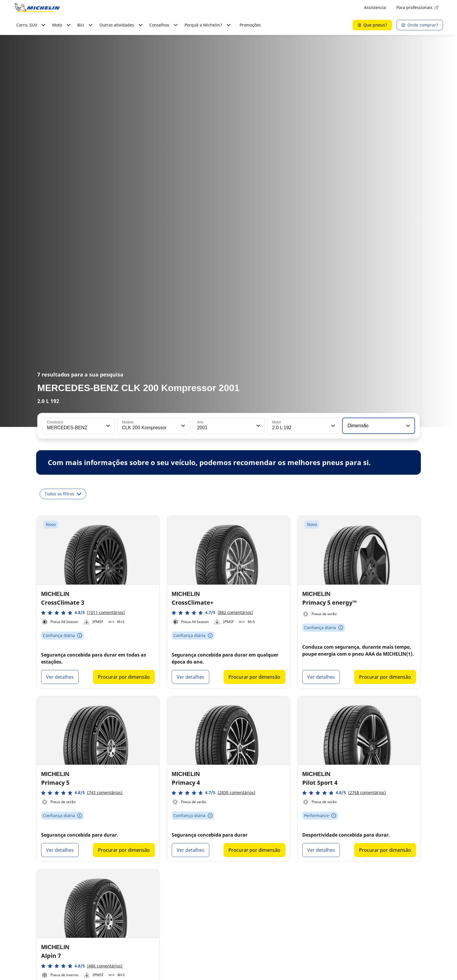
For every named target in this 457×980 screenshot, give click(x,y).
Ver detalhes (60, 677)
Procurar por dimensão (124, 677)
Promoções (250, 25)
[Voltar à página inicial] (37, 8)
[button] (108, 426)
